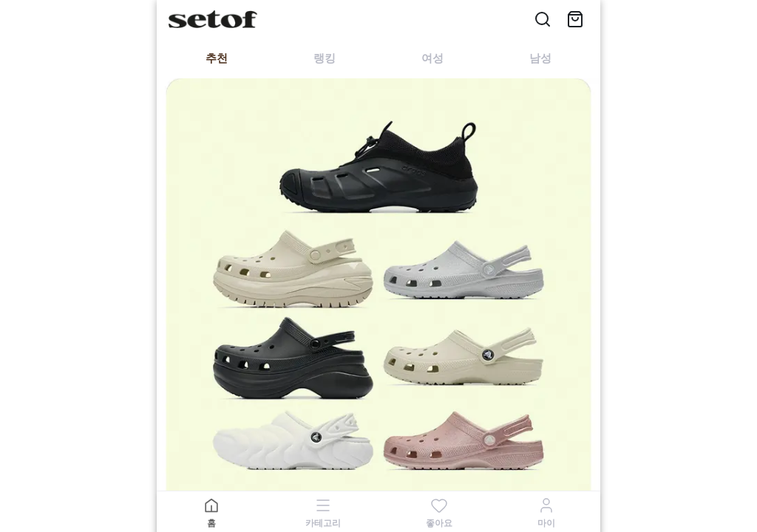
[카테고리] (323, 512)
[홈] (211, 512)
